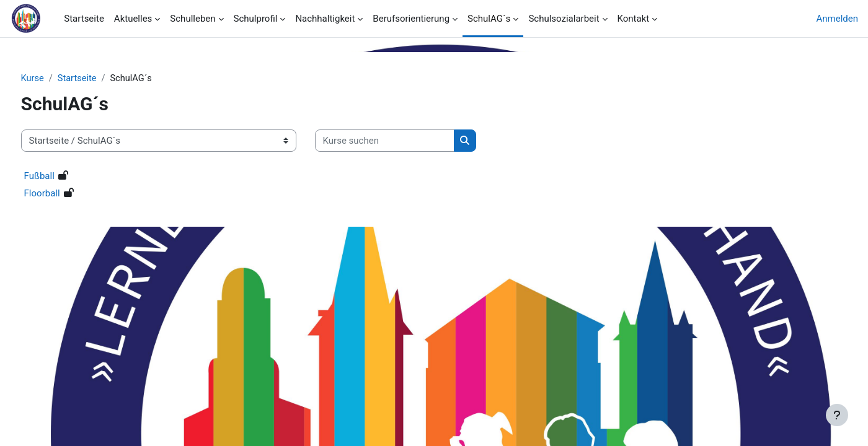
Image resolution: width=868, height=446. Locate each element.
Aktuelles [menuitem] (133, 19)
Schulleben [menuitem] (193, 19)
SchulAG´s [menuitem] (489, 19)
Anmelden (837, 19)
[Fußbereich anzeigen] (837, 415)
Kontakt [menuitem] (634, 19)
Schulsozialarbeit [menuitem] (564, 19)
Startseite (102, 79)
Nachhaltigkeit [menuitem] (325, 19)
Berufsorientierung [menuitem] (411, 19)
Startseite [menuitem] (84, 19)
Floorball (65, 194)
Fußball (62, 177)
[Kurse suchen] (408, 142)
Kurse (56, 79)
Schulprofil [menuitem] (256, 19)
